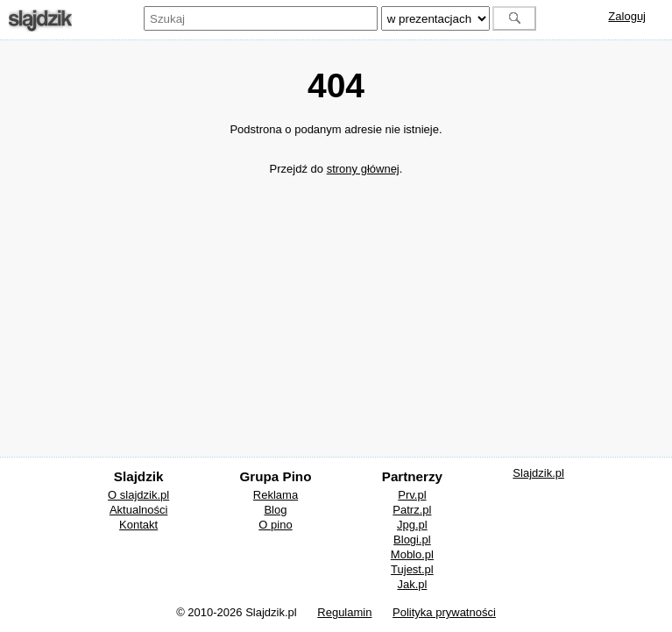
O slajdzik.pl (138, 495)
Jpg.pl (412, 525)
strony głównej (363, 169)
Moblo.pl (412, 554)
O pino (275, 525)
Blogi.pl (412, 540)
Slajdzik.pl (538, 473)
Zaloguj (627, 16)
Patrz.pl (412, 510)
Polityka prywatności (444, 612)
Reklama (276, 495)
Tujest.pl (412, 569)
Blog (275, 510)
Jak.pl (412, 584)
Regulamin (344, 612)
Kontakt (138, 525)
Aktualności (138, 510)
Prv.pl (412, 495)
